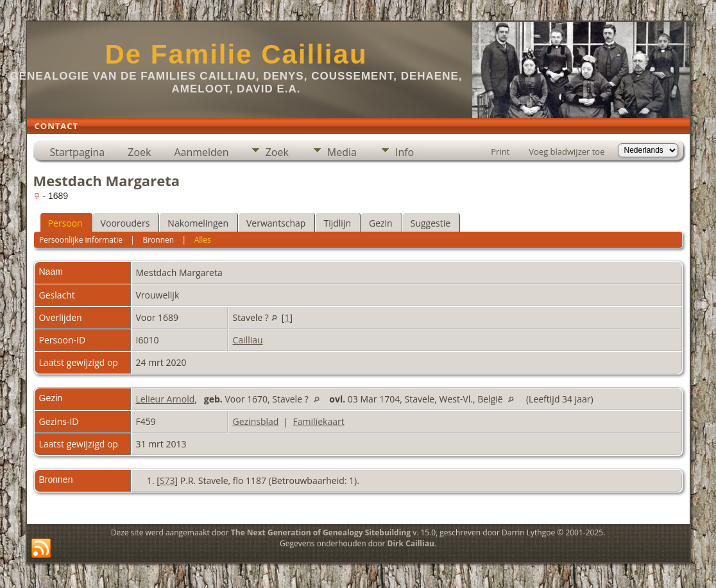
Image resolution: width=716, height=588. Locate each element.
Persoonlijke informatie (81, 240)
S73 (167, 480)
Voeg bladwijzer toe (567, 151)
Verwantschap (276, 223)
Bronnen (158, 240)
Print (500, 151)
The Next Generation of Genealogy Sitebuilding (321, 532)
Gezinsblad (256, 421)
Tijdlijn (337, 223)
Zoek (139, 152)
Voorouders (125, 223)
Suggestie (430, 223)
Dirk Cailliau (411, 543)
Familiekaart (319, 421)
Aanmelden (201, 152)
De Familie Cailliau (236, 54)
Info (405, 152)
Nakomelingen (198, 223)
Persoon (65, 223)
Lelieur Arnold (166, 399)
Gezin (381, 223)
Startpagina (78, 152)
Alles (203, 240)
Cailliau (248, 340)
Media (342, 152)
